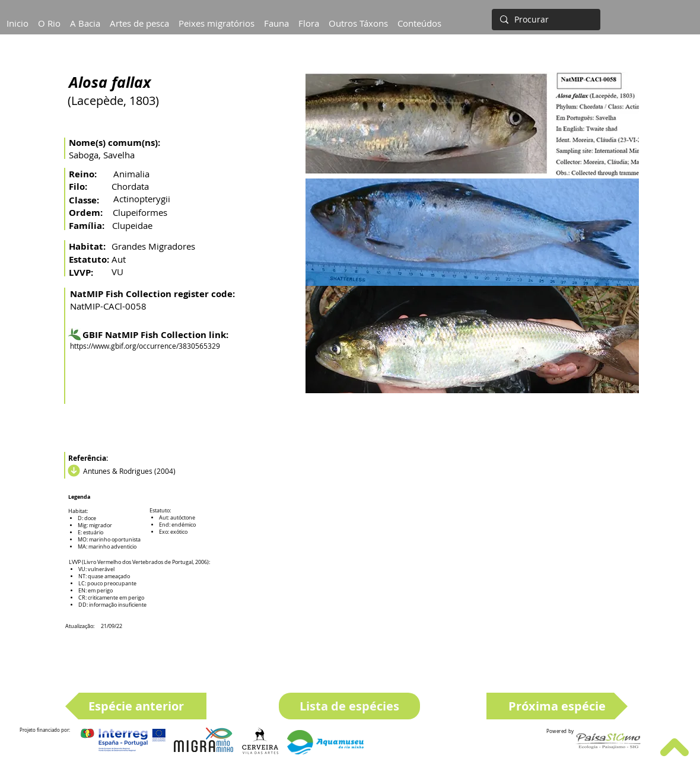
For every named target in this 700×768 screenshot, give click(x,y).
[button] (85, 18)
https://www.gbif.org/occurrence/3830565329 (145, 346)
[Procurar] (545, 20)
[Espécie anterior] (136, 706)
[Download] (72, 471)
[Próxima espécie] (557, 706)
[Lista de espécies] (349, 706)
